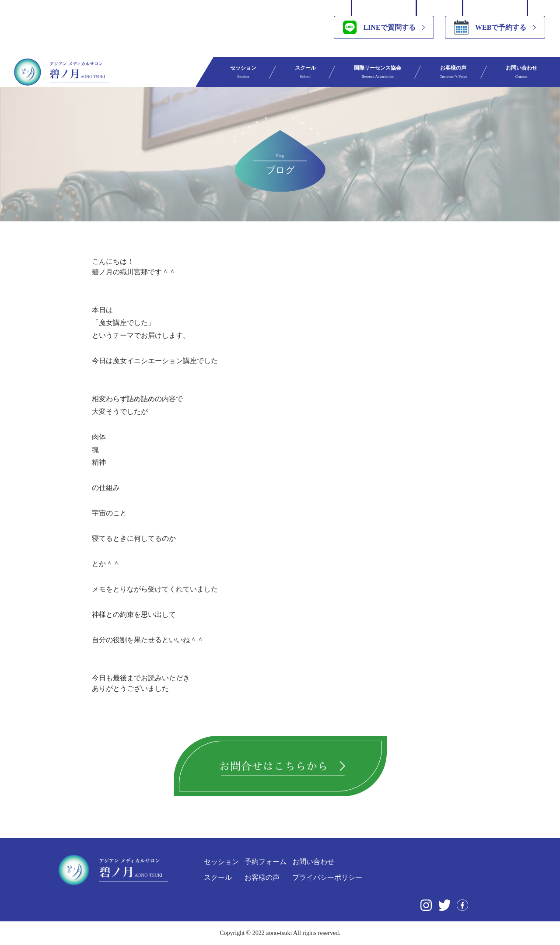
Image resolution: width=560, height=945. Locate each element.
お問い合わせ (521, 72)
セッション (243, 72)
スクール (305, 72)
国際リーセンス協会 (378, 72)
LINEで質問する (379, 27)
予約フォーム (266, 862)
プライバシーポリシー (327, 877)
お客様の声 (453, 72)
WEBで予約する (490, 27)
